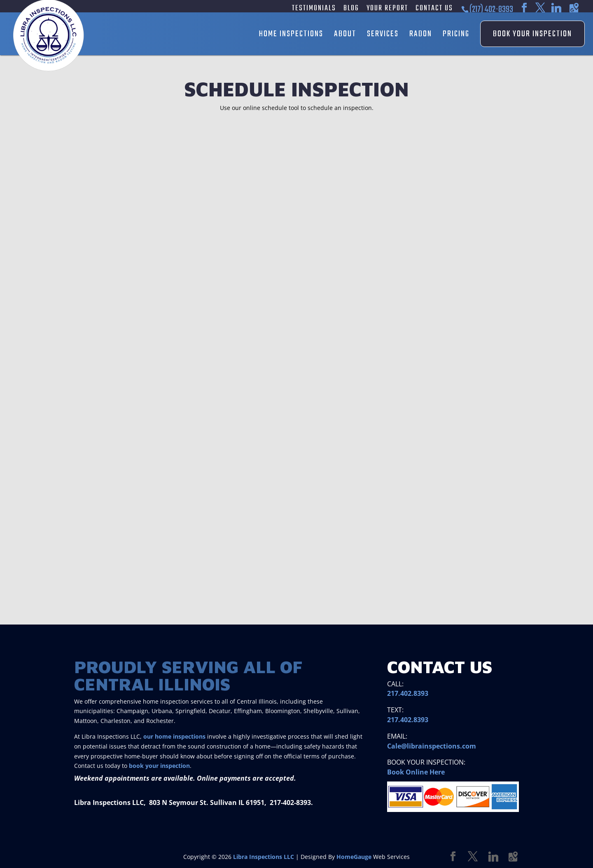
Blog (351, 9)
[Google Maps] (574, 8)
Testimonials (314, 9)
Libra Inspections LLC (264, 857)
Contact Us (434, 9)
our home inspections (174, 736)
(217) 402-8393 (491, 9)
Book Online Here (416, 772)
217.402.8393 (408, 693)
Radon (421, 34)
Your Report (387, 9)
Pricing (456, 34)
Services (383, 34)
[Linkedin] (556, 8)
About (345, 34)
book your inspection (159, 766)
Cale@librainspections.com (432, 746)
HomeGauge (354, 857)
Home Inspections (291, 34)
